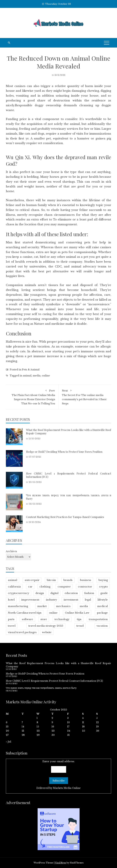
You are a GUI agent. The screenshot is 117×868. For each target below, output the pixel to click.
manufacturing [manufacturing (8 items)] (18, 606)
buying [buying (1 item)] (103, 580)
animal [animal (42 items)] (13, 580)
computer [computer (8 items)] (64, 587)
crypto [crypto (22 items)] (103, 587)
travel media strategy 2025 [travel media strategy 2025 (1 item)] (46, 626)
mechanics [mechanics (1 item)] (63, 606)
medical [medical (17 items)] (102, 606)
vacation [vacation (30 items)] (102, 626)
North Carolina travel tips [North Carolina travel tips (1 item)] (25, 613)
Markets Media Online (67, 788)
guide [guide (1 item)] (104, 593)
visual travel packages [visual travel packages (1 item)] (22, 632)
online (46, 376)
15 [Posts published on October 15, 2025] (38, 727)
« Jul (8, 742)
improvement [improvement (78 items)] (30, 600)
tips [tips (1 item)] (79, 619)
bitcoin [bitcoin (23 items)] (51, 580)
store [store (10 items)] (44, 619)
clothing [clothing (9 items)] (45, 587)
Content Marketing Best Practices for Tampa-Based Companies (65, 517)
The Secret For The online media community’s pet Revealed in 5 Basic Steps (85, 397)
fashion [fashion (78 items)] (89, 593)
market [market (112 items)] (42, 606)
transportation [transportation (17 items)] (98, 619)
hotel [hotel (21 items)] (11, 600)
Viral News (61, 863)
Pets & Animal (31, 370)
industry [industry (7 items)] (51, 600)
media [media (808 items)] (84, 606)
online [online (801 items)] (53, 613)
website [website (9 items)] (47, 632)
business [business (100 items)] (86, 580)
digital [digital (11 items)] (54, 593)
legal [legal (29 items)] (88, 600)
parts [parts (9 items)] (11, 619)
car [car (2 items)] (30, 587)
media (37, 376)
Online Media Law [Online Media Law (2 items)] (77, 613)
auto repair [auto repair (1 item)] (32, 580)
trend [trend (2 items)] (80, 626)
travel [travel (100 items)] (12, 626)
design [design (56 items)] (40, 593)
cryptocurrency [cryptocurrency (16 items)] (19, 593)
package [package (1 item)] (102, 613)
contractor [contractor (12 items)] (85, 587)
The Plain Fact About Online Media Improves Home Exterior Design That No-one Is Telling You (32, 397)
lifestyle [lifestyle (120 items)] (103, 600)
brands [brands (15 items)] (68, 580)
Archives (11, 551)
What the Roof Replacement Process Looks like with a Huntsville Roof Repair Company (69, 432)
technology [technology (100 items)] (62, 619)
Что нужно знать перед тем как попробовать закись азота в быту (69, 497)
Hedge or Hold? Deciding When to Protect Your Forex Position (64, 452)
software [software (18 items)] (27, 619)
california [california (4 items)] (14, 587)
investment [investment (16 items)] (71, 600)
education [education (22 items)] (71, 593)
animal (27, 376)
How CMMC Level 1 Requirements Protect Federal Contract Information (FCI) (69, 475)
